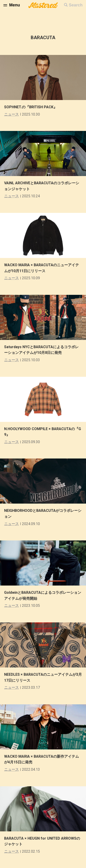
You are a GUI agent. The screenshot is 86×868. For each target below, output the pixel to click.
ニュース (11, 114)
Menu (15, 5)
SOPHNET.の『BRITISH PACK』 (31, 107)
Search (76, 5)
